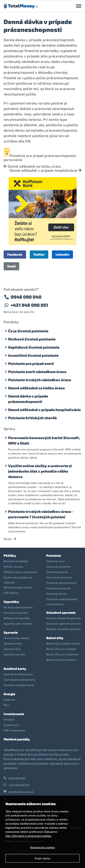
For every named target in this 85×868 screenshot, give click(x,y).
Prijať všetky (42, 858)
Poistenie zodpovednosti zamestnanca (62, 602)
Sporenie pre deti (15, 654)
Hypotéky (11, 602)
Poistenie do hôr (57, 594)
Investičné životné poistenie (33, 355)
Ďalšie (10, 539)
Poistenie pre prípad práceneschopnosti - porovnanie (41, 158)
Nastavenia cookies (42, 847)
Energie (9, 694)
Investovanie (14, 714)
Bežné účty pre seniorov (61, 660)
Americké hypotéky (16, 613)
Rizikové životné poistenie (32, 339)
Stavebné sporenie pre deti (63, 623)
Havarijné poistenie (58, 588)
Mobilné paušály (17, 739)
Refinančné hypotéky (17, 618)
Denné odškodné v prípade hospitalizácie (45, 170)
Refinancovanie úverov (18, 587)
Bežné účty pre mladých (61, 649)
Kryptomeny (11, 725)
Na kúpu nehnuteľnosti (18, 607)
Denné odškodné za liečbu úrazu (32, 166)
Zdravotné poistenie (59, 577)
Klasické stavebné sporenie (64, 618)
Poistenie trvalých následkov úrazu (40, 380)
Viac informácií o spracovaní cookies (28, 836)
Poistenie (54, 555)
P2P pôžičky (11, 593)
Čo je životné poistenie (28, 331)
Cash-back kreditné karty (19, 680)
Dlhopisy (9, 719)
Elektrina (9, 699)
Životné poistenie (57, 572)
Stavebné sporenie (61, 612)
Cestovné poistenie (58, 566)
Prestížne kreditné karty (19, 685)
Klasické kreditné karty (18, 674)
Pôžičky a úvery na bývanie (20, 572)
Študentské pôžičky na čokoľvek (18, 580)
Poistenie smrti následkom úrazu (37, 372)
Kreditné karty (15, 669)
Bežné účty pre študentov (62, 654)
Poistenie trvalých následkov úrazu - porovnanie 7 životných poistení (41, 514)
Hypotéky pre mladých (18, 623)
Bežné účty (55, 638)
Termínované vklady (16, 638)
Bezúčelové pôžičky (16, 561)
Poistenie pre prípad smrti (31, 363)
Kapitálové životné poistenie (34, 347)
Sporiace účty (12, 649)
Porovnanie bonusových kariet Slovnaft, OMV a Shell (44, 440)
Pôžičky (10, 555)
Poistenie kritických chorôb (33, 418)
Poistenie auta (55, 561)
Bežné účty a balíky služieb (63, 643)
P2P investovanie (14, 730)
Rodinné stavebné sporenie (63, 629)
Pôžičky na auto (13, 566)
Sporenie (11, 632)
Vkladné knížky (13, 643)
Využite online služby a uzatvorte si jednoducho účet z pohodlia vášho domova (40, 471)
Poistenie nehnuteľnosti (61, 583)
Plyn (6, 705)
